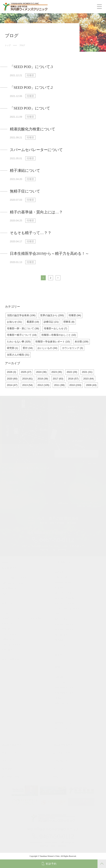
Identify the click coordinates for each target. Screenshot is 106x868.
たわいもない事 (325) (19, 342)
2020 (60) (12, 379)
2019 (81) (28, 379)
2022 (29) (72, 372)
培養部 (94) (75, 315)
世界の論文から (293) (52, 315)
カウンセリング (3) (72, 348)
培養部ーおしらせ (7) (56, 328)
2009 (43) (91, 385)
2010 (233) (75, 385)
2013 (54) (28, 385)
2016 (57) (73, 379)
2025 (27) (26, 372)
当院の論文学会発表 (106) (21, 315)
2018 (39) (43, 379)
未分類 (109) (82, 342)
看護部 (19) (33, 322)
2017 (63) (58, 379)
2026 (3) (12, 372)
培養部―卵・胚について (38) (23, 328)
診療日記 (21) (51, 322)
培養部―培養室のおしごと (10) (59, 335)
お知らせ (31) (14, 322)
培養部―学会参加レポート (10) (53, 342)
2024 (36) (41, 372)
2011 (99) (59, 385)
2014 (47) (12, 385)
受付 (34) (28, 348)
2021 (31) (87, 372)
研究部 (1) (13, 348)
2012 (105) (43, 385)
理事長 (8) (69, 322)
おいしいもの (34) (47, 348)
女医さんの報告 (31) (18, 355)
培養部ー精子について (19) (22, 335)
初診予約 (51, 864)
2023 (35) (57, 372)
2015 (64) (89, 379)
